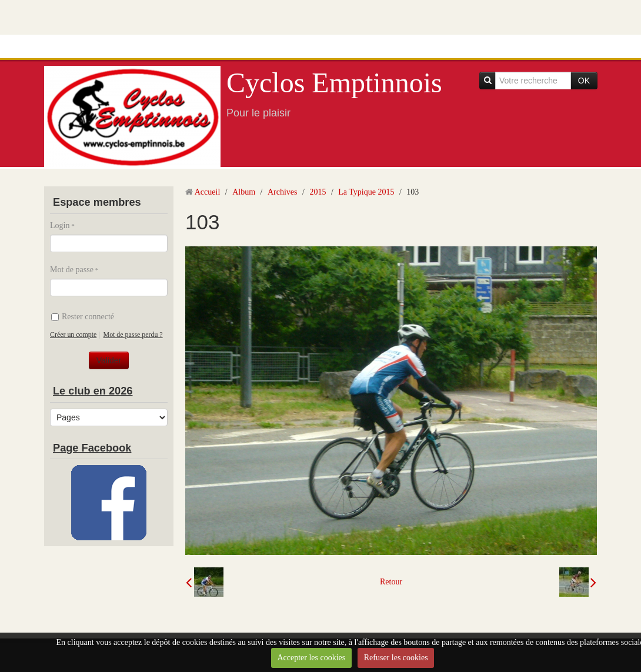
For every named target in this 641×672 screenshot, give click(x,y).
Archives (283, 192)
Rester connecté (83, 317)
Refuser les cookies (396, 658)
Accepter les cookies (311, 658)
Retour (391, 582)
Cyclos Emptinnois (334, 83)
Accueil (208, 192)
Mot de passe (72, 270)
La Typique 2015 (366, 192)
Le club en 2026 (93, 391)
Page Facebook (92, 448)
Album (244, 192)
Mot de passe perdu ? (133, 335)
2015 (318, 192)
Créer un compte (73, 335)
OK (584, 81)
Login (60, 225)
